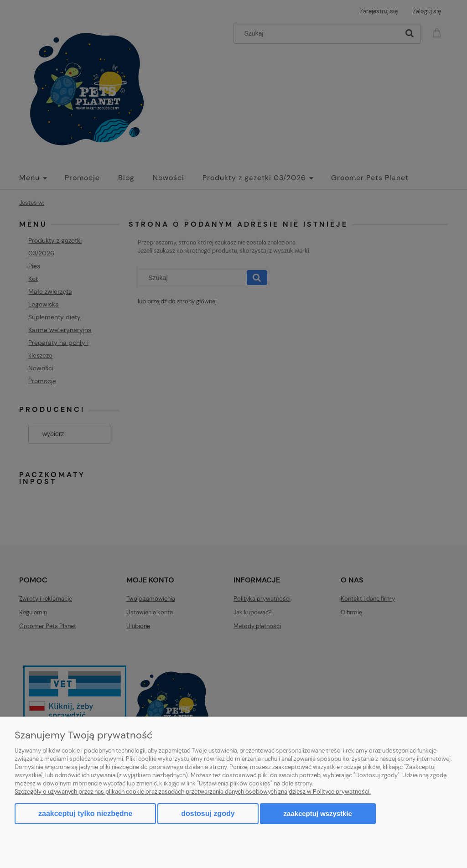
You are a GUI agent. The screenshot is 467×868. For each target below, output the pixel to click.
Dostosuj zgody (208, 813)
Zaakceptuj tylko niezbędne (85, 813)
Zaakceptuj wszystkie (318, 813)
